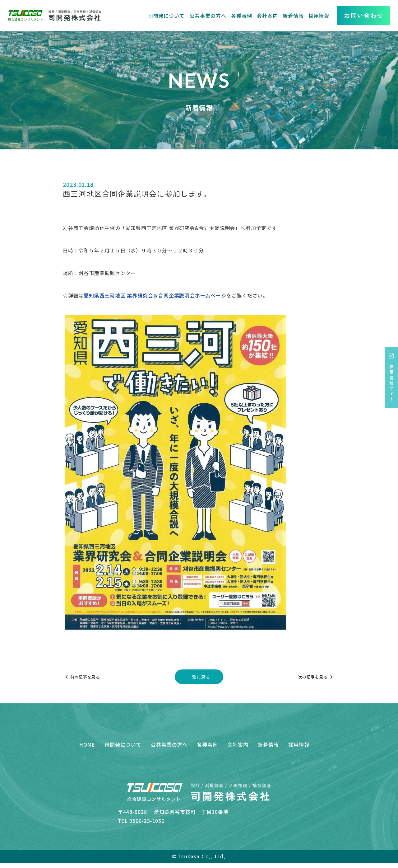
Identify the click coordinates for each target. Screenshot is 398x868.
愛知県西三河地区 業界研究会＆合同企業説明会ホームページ (155, 295)
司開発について (167, 16)
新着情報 (293, 16)
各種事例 (242, 16)
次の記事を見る (313, 677)
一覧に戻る (199, 677)
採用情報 (319, 16)
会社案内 (267, 16)
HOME (87, 744)
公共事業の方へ (208, 16)
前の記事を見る (85, 677)
